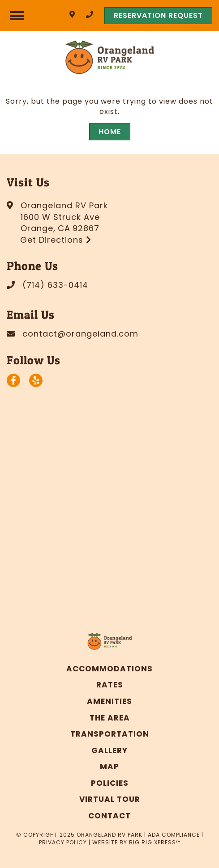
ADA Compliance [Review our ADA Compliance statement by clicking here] (174, 835)
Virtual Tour (110, 799)
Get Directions (56, 240)
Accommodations (109, 669)
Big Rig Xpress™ (155, 842)
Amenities (109, 701)
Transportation (110, 734)
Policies (110, 783)
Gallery (109, 750)
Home (110, 132)
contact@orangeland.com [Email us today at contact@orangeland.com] (80, 334)
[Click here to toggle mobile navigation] (17, 16)
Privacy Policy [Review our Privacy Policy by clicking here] (63, 842)
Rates (110, 685)
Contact (109, 816)
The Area (110, 718)
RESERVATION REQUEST (158, 15)
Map (109, 767)
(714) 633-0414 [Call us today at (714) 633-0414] (55, 285)
